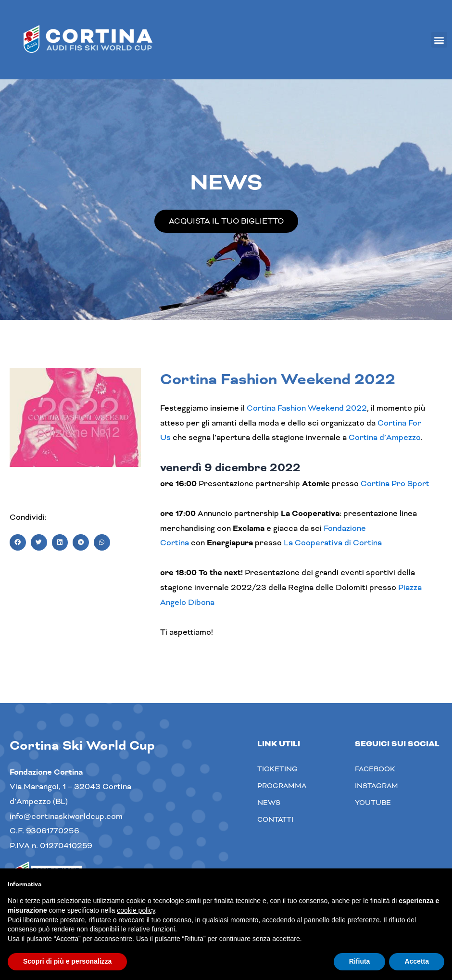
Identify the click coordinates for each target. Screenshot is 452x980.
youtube (373, 803)
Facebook (375, 769)
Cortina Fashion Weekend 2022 (307, 408)
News (269, 803)
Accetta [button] (417, 961)
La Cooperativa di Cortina (333, 543)
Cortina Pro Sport (395, 484)
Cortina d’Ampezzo (385, 437)
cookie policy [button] (136, 910)
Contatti (275, 819)
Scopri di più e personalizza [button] (67, 961)
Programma (282, 786)
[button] (439, 40)
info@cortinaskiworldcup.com (66, 816)
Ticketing (277, 769)
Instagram (377, 786)
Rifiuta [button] (360, 961)
